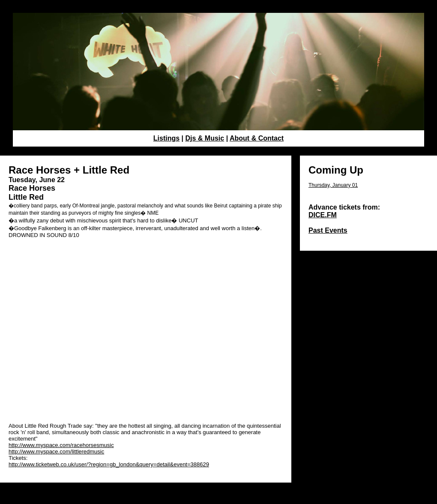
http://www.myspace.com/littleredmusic (56, 451)
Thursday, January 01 (333, 185)
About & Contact (257, 138)
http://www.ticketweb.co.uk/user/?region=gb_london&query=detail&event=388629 (109, 464)
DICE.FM (323, 215)
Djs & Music (205, 138)
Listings (166, 138)
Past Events (328, 230)
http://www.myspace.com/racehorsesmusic (61, 445)
